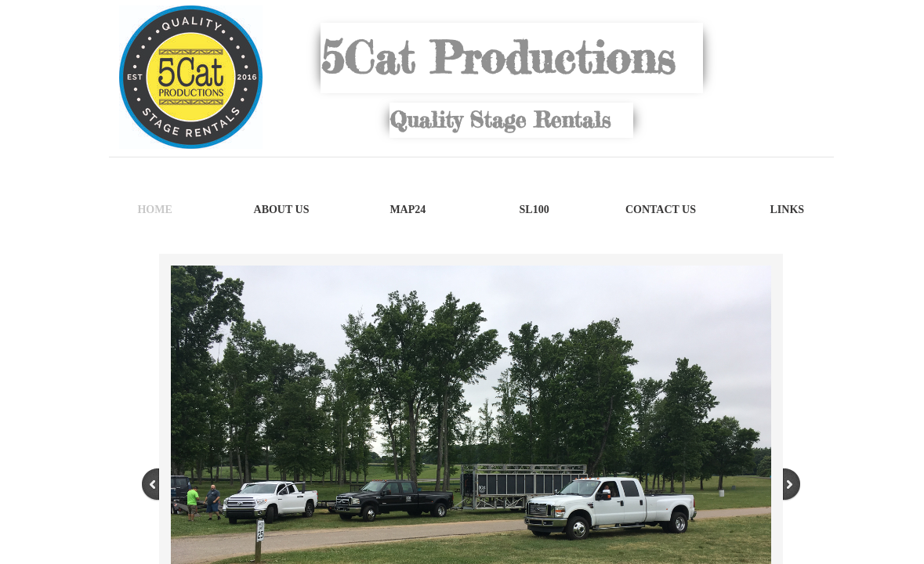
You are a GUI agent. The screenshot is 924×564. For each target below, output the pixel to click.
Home (154, 210)
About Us (282, 210)
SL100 (534, 210)
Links (788, 210)
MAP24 (408, 210)
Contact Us (661, 210)
